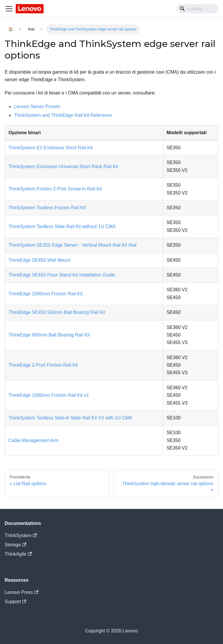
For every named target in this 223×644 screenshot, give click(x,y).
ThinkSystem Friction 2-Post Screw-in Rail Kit (55, 189)
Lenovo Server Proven (37, 107)
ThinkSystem (21, 535)
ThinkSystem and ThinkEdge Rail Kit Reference (63, 115)
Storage (15, 545)
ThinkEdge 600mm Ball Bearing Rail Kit (49, 335)
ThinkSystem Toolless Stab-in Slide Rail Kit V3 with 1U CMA (70, 418)
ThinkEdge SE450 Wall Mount (39, 260)
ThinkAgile (18, 554)
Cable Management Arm (34, 440)
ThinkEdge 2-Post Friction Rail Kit (43, 365)
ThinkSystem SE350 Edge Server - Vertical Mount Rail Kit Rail (72, 245)
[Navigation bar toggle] (9, 9)
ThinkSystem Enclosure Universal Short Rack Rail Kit (63, 167)
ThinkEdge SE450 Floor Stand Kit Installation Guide (62, 275)
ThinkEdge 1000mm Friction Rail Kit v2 (49, 395)
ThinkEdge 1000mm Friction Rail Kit (45, 294)
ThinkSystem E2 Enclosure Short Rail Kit (51, 148)
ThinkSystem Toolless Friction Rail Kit (47, 208)
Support (15, 602)
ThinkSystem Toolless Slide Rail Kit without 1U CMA (62, 227)
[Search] (197, 9)
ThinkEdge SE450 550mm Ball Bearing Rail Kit (57, 312)
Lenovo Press (21, 592)
